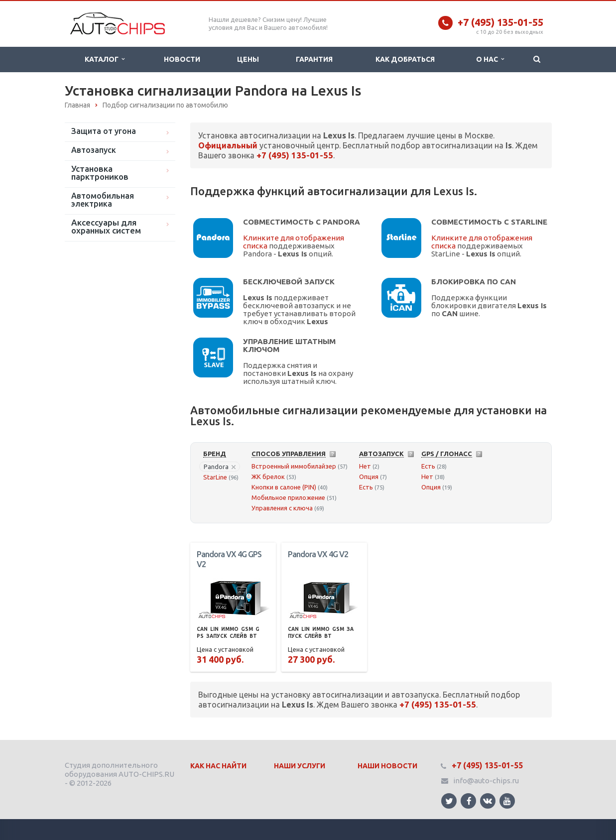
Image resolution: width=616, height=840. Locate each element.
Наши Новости (387, 766)
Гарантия (314, 59)
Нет (365, 466)
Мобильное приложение (288, 497)
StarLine (215, 477)
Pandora (220, 467)
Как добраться (405, 59)
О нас (490, 59)
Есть (366, 487)
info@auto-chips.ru (486, 780)
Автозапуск (94, 150)
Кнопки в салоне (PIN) (284, 487)
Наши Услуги (300, 766)
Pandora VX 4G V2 (318, 554)
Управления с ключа (282, 508)
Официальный (228, 145)
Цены (248, 59)
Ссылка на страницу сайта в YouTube (507, 801)
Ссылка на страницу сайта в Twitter (449, 801)
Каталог (105, 59)
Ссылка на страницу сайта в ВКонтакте (488, 800)
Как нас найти (218, 766)
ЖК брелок (268, 477)
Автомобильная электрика (103, 200)
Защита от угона (104, 131)
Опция (369, 477)
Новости (182, 59)
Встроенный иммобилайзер (294, 466)
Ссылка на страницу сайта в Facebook (469, 801)
